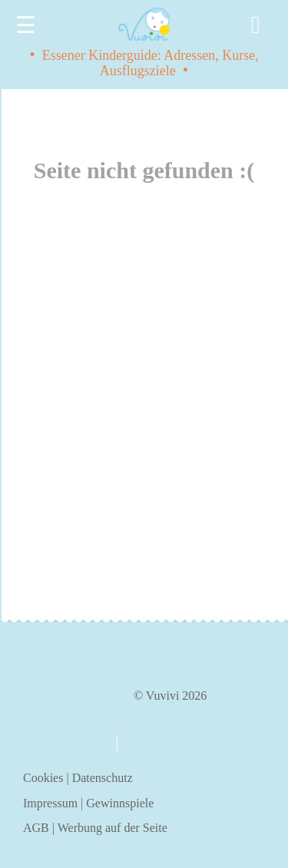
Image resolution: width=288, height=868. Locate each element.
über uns (63, 742)
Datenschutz (103, 778)
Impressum (50, 803)
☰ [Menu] (26, 25)
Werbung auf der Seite (113, 828)
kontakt (151, 743)
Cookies (43, 778)
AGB (36, 828)
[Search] (258, 25)
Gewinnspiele (120, 803)
